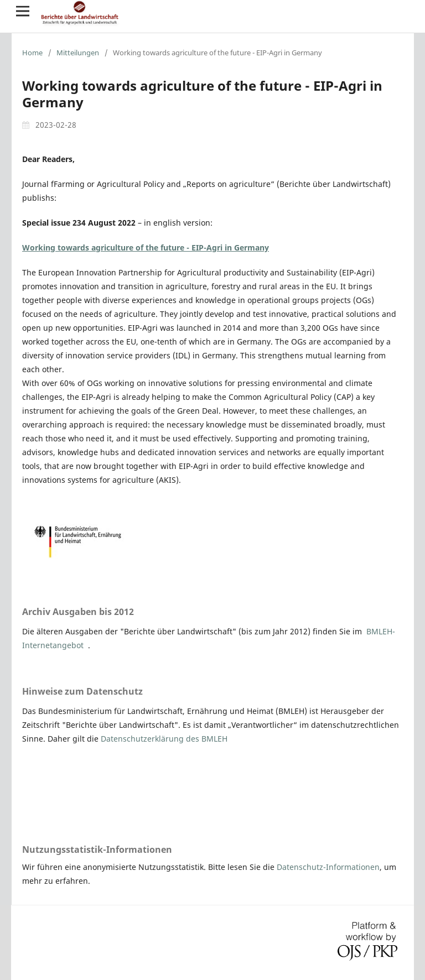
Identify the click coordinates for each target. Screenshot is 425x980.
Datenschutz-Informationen (328, 867)
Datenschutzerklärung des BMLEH (164, 739)
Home (32, 53)
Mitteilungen (78, 53)
